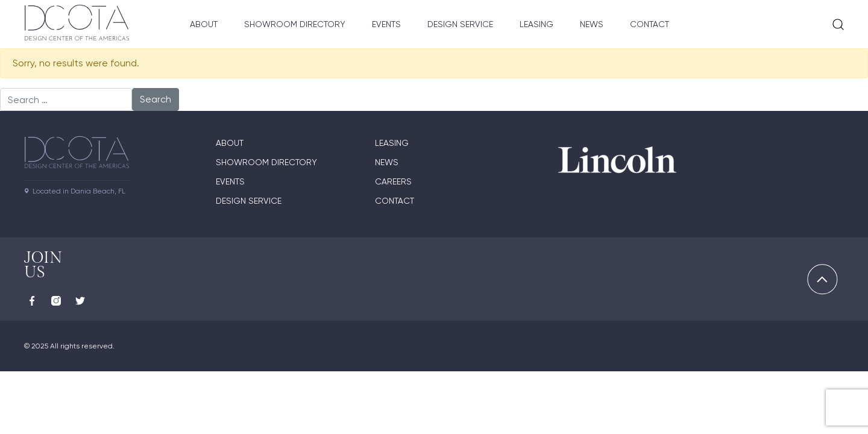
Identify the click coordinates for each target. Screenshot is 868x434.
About (204, 24)
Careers (393, 181)
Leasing (536, 24)
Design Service (460, 24)
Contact (649, 24)
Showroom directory (266, 162)
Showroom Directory (295, 24)
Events (386, 24)
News (592, 24)
